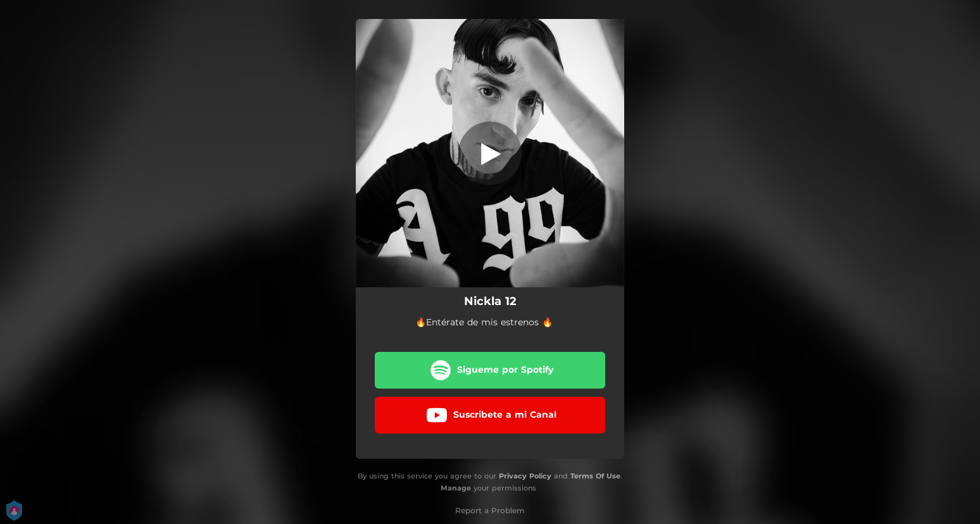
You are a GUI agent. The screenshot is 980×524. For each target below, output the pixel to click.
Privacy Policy (525, 476)
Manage (456, 488)
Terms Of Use (595, 476)
